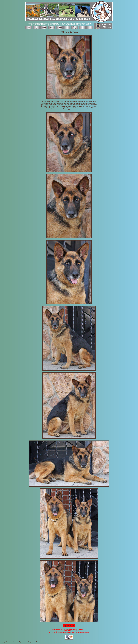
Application (69, 625)
